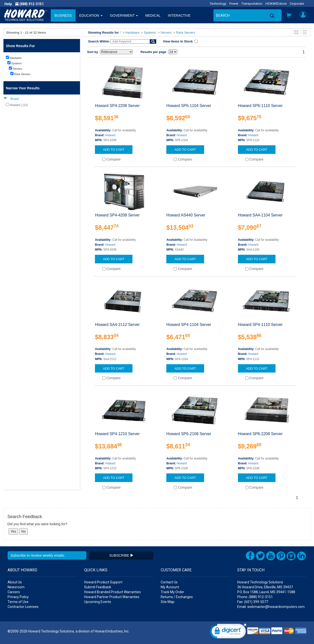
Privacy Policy (18, 597)
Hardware (132, 33)
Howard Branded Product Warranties (112, 592)
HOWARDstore (276, 4)
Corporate (297, 4)
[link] (228, 632)
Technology (218, 4)
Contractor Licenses (23, 607)
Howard (110, 135)
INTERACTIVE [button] (179, 15)
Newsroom (16, 587)
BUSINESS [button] (63, 15)
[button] (289, 16)
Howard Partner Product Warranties (112, 597)
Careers (14, 592)
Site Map (168, 602)
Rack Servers (186, 33)
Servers (166, 33)
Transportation (252, 4)
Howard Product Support (103, 582)
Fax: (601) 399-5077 (253, 602)
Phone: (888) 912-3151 (255, 597)
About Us (15, 582)
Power (234, 4)
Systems (150, 33)
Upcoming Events (98, 602)
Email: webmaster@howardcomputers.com (271, 607)
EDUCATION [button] (91, 15)
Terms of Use (18, 602)
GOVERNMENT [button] (124, 15)
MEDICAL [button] (153, 15)
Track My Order (172, 592)
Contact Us (169, 582)
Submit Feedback (98, 587)
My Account (170, 587)
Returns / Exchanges (177, 597)
